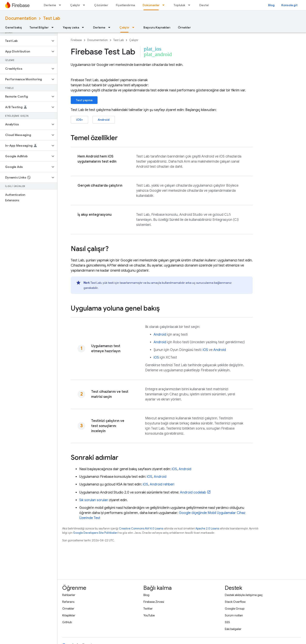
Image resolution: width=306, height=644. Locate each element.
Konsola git (289, 5)
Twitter (148, 609)
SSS (227, 622)
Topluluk (179, 5)
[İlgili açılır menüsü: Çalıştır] (85, 5)
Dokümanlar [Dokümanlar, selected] (151, 5)
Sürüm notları (234, 615)
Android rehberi (162, 484)
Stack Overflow (235, 602)
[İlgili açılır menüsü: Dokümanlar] (165, 5)
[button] (25, 41)
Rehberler (69, 595)
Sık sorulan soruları (94, 500)
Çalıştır (75, 5)
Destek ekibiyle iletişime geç (244, 595)
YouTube (149, 615)
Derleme (50, 5)
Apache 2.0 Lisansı (207, 528)
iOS (205, 350)
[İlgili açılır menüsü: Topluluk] (190, 5)
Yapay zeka (71, 27)
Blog (271, 5)
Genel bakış (13, 27)
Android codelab (193, 492)
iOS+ (79, 120)
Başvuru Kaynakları (157, 27)
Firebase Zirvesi (154, 602)
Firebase (76, 40)
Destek (205, 5)
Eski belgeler (233, 629)
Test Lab (52, 18)
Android (104, 120)
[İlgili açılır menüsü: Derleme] (61, 5)
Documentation (21, 18)
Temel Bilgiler (39, 27)
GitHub (67, 622)
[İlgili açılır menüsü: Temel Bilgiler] (54, 27)
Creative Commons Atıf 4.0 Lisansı (141, 528)
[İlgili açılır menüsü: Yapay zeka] (84, 27)
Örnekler (184, 27)
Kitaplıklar (69, 615)
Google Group (235, 609)
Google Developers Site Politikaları (95, 533)
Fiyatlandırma (125, 5)
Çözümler (101, 5)
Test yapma (84, 100)
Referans (68, 602)
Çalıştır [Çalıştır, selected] (124, 27)
